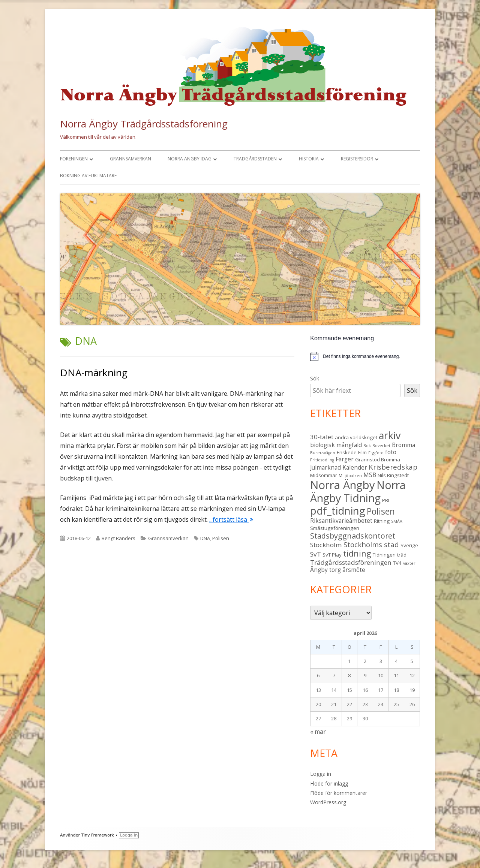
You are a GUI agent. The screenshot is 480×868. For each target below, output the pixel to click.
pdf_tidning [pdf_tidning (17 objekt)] (338, 511)
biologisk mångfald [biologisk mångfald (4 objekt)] (336, 445)
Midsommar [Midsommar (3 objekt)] (324, 475)
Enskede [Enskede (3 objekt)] (347, 452)
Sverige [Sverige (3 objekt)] (409, 545)
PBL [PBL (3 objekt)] (386, 500)
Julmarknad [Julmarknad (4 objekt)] (325, 467)
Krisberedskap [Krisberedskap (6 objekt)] (393, 467)
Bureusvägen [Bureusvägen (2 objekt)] (323, 453)
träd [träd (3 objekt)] (402, 555)
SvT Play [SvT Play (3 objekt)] (332, 555)
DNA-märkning (94, 373)
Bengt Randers (118, 538)
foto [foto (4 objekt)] (391, 452)
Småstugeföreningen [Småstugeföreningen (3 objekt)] (335, 528)
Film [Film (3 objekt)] (362, 452)
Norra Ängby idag (190, 159)
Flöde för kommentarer (339, 793)
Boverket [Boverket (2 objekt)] (381, 446)
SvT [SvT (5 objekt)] (316, 554)
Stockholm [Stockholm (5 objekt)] (326, 545)
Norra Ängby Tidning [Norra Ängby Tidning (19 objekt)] (358, 492)
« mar (318, 732)
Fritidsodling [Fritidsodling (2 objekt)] (322, 460)
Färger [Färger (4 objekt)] (345, 459)
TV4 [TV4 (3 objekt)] (397, 563)
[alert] (365, 356)
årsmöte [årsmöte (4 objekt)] (354, 570)
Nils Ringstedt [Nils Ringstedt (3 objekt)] (393, 475)
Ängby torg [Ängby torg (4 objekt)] (325, 570)
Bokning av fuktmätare (88, 176)
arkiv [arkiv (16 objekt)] (390, 435)
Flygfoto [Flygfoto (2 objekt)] (376, 453)
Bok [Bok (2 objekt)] (367, 446)
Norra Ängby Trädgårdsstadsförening (144, 124)
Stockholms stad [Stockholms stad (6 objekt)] (371, 544)
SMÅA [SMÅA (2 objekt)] (397, 521)
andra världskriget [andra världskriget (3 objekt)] (356, 437)
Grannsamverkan (130, 159)
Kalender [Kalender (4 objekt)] (355, 467)
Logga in (321, 774)
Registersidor (357, 159)
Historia (309, 159)
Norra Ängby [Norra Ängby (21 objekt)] (343, 485)
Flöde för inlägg (329, 783)
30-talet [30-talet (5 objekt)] (322, 437)
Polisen (221, 538)
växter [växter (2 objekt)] (409, 563)
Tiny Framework (98, 835)
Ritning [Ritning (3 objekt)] (382, 521)
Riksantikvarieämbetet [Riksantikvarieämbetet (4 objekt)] (341, 521)
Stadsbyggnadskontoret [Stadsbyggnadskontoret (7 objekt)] (353, 536)
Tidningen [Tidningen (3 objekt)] (384, 555)
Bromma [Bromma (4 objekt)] (403, 445)
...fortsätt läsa (231, 519)
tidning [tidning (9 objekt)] (357, 553)
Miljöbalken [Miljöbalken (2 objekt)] (350, 476)
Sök (315, 378)
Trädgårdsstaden (255, 159)
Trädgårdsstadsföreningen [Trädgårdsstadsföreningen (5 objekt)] (351, 562)
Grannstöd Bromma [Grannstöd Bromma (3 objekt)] (378, 459)
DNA (205, 538)
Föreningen (74, 159)
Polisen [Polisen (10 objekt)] (381, 511)
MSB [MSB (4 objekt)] (370, 475)
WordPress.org (328, 802)
